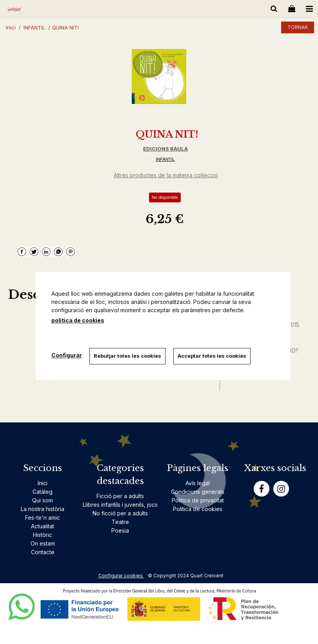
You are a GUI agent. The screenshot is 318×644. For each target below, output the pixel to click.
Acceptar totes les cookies (212, 356)
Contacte (43, 552)
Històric (43, 535)
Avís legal (198, 483)
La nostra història (43, 509)
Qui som (43, 500)
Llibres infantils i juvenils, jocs (120, 505)
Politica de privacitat (198, 500)
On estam (43, 543)
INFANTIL (165, 159)
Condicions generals (198, 492)
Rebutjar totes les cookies (128, 356)
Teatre (120, 522)
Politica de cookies (198, 509)
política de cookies (78, 320)
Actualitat (43, 526)
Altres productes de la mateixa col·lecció (166, 175)
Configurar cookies (121, 576)
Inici (43, 483)
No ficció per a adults (120, 513)
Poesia (120, 530)
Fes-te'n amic (43, 518)
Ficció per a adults (120, 496)
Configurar (67, 355)
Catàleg (43, 492)
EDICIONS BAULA (165, 149)
